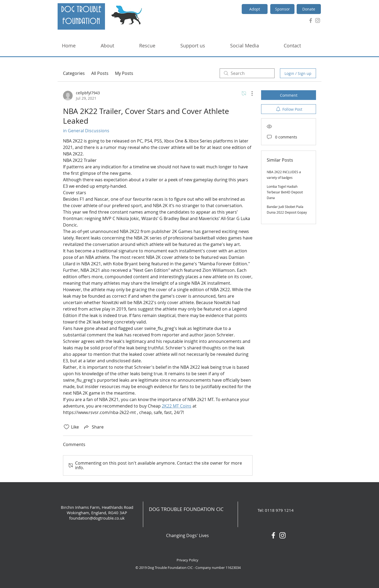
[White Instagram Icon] (283, 535)
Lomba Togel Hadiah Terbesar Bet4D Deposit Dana (285, 192)
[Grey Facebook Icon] (311, 20)
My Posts (124, 73)
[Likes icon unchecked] (66, 427)
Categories (74, 73)
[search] (247, 73)
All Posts (100, 73)
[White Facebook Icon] (273, 535)
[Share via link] (93, 427)
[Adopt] (255, 9)
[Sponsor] (282, 9)
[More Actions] (249, 93)
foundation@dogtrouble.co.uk (97, 518)
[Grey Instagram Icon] (318, 20)
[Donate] (309, 9)
